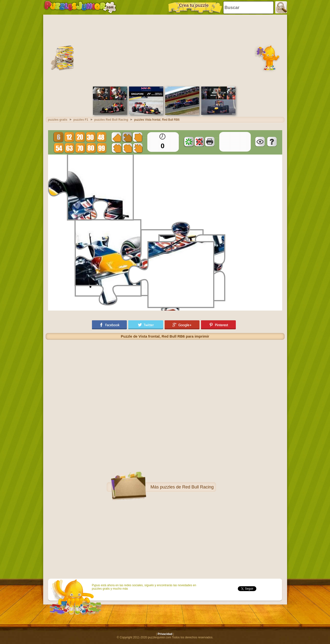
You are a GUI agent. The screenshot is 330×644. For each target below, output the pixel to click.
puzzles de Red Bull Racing (187, 487)
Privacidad (165, 634)
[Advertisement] (165, 50)
